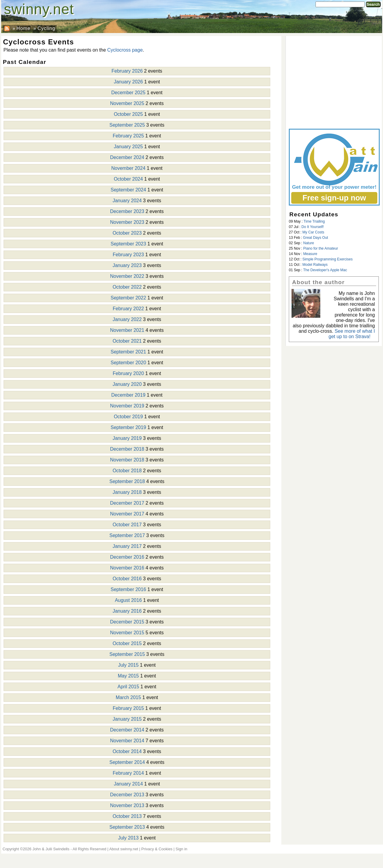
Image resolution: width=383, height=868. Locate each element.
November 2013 (127, 805)
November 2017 (127, 514)
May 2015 (128, 676)
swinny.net (39, 9)
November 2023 (127, 222)
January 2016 (127, 611)
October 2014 (127, 751)
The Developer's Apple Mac (325, 270)
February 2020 (128, 373)
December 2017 (127, 503)
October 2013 (127, 816)
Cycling (46, 28)
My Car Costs (313, 232)
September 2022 (128, 298)
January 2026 (128, 82)
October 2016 (127, 579)
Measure (310, 254)
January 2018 (127, 492)
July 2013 (129, 838)
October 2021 (127, 341)
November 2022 (127, 276)
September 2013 (127, 827)
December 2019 (128, 395)
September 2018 (127, 481)
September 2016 (128, 589)
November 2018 (127, 460)
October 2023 (127, 233)
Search (373, 4)
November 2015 (127, 633)
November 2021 (127, 330)
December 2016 (127, 557)
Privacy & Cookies (157, 849)
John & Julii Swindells (51, 849)
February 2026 (127, 71)
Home (24, 28)
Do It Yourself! (313, 227)
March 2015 (129, 697)
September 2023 (128, 244)
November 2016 (127, 568)
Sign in (181, 849)
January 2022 (127, 319)
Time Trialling (314, 221)
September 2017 (127, 535)
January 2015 (127, 719)
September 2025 (127, 125)
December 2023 (127, 211)
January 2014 (128, 784)
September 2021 (128, 352)
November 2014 (127, 741)
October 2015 (127, 643)
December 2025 (128, 93)
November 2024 (128, 168)
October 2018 (127, 471)
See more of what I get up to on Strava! (352, 334)
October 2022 (127, 287)
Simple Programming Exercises (327, 259)
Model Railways (315, 265)
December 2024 (127, 157)
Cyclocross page (125, 50)
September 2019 (128, 427)
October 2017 (127, 525)
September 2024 (128, 190)
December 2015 (127, 622)
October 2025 (128, 114)
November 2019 (127, 406)
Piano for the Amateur (321, 248)
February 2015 (128, 708)
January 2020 (127, 384)
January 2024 (127, 201)
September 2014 (127, 762)
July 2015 (129, 665)
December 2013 (127, 795)
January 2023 (127, 265)
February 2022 (128, 309)
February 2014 (128, 773)
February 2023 (128, 255)
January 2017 (127, 546)
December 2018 (127, 449)
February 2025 (128, 136)
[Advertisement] (334, 81)
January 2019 (127, 438)
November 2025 (127, 103)
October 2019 (128, 417)
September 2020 (128, 363)
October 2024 (128, 179)
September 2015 (127, 654)
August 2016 (128, 600)
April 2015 (128, 687)
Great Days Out (315, 238)
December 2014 (127, 730)
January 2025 (128, 147)
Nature (309, 243)
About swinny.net (124, 849)
